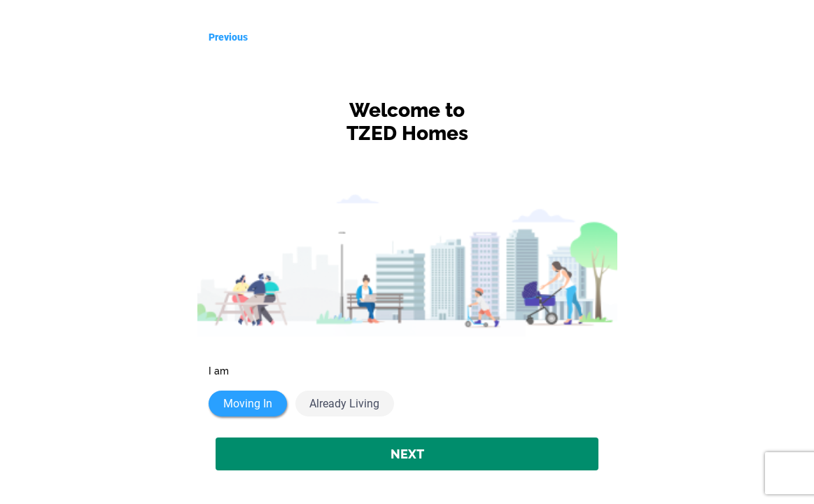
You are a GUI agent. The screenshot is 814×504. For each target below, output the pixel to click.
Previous (228, 37)
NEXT (407, 454)
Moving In (248, 404)
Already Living (344, 404)
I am (219, 371)
